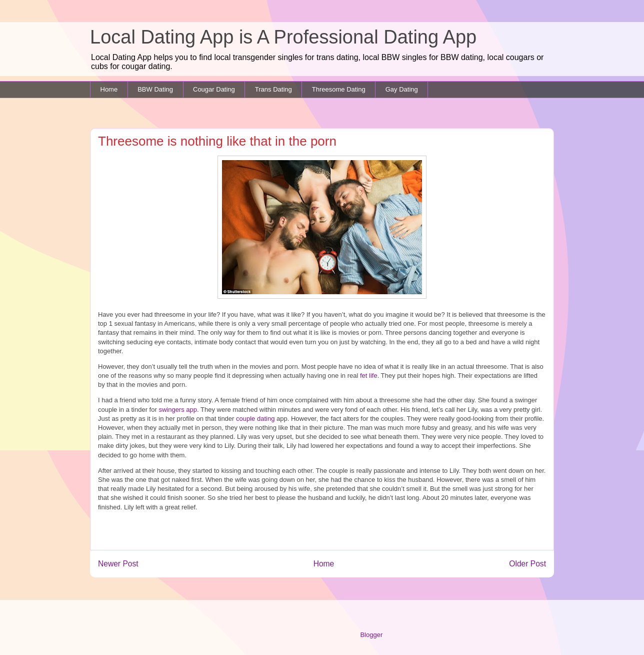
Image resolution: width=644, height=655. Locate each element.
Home (109, 89)
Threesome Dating (339, 89)
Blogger (371, 635)
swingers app (178, 410)
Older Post (527, 564)
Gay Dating (402, 89)
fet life (367, 376)
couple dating (255, 419)
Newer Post (118, 564)
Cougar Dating (214, 89)
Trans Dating (273, 89)
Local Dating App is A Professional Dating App (283, 37)
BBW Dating (155, 89)
